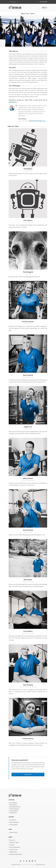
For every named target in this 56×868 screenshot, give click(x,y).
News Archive (14, 832)
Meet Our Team (14, 843)
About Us (13, 840)
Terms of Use (14, 850)
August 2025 (13, 811)
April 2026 (13, 805)
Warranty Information (16, 854)
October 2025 (14, 809)
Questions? (28, 774)
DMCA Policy (13, 852)
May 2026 (13, 803)
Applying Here (13, 102)
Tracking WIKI (14, 825)
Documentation (14, 822)
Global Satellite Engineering (37, 121)
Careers (12, 845)
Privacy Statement (15, 847)
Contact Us (13, 820)
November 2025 (14, 807)
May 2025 (13, 813)
